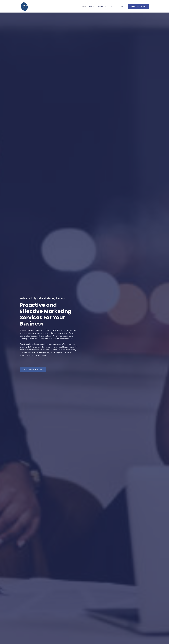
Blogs (112, 6)
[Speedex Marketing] (24, 6)
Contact (121, 6)
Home (83, 6)
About (92, 6)
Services (101, 6)
